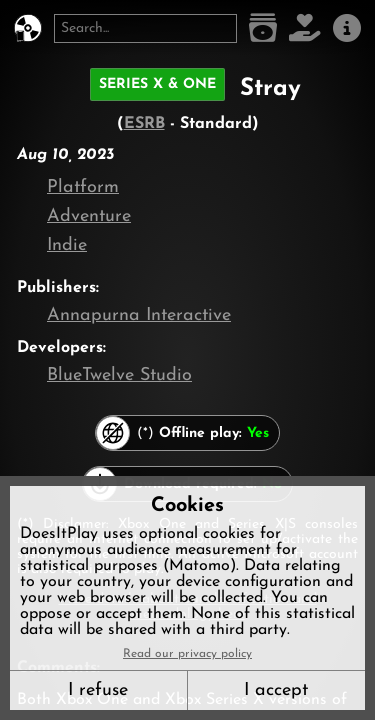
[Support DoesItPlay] (305, 28)
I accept (276, 690)
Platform (83, 187)
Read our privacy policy (187, 654)
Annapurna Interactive (139, 315)
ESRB (144, 124)
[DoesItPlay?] (28, 28)
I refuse (98, 690)
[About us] (347, 28)
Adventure (89, 216)
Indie (67, 245)
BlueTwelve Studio (119, 375)
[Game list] (263, 28)
